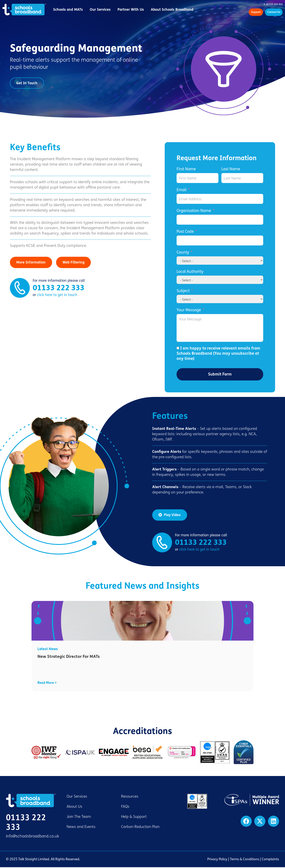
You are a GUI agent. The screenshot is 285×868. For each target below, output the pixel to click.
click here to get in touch (57, 296)
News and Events (81, 828)
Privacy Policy (217, 860)
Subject (183, 292)
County (183, 253)
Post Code (185, 232)
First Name (186, 170)
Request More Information (217, 159)
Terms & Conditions (245, 860)
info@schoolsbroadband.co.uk (33, 837)
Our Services (102, 10)
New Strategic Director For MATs (69, 657)
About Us (74, 807)
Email (182, 191)
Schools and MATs (69, 10)
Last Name (231, 170)
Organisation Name (194, 211)
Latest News (48, 650)
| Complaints (269, 860)
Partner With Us (132, 10)
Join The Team (79, 817)
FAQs (125, 807)
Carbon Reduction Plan (140, 828)
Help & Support (134, 817)
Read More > (47, 684)
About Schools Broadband (174, 10)
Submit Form (220, 375)
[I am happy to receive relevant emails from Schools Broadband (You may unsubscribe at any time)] (178, 349)
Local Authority (190, 272)
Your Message (189, 311)
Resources (130, 797)
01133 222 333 (58, 289)
